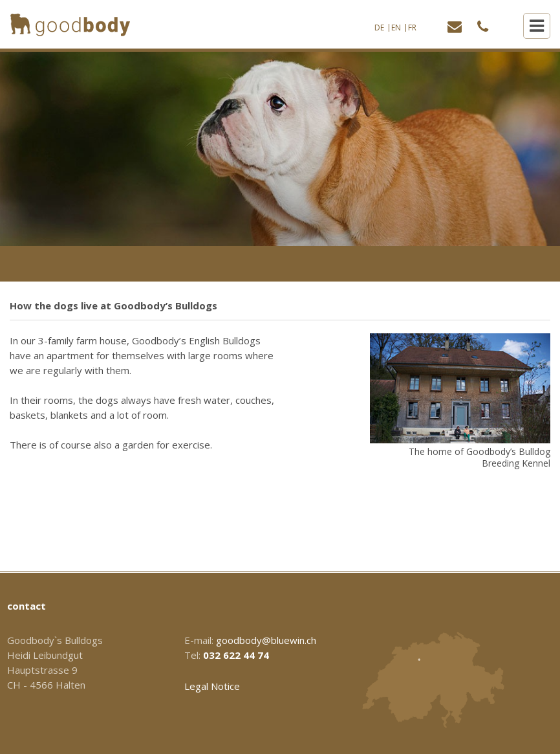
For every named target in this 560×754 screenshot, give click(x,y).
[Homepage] (70, 25)
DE (379, 28)
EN (396, 28)
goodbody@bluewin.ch (266, 640)
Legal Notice (212, 686)
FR (412, 28)
